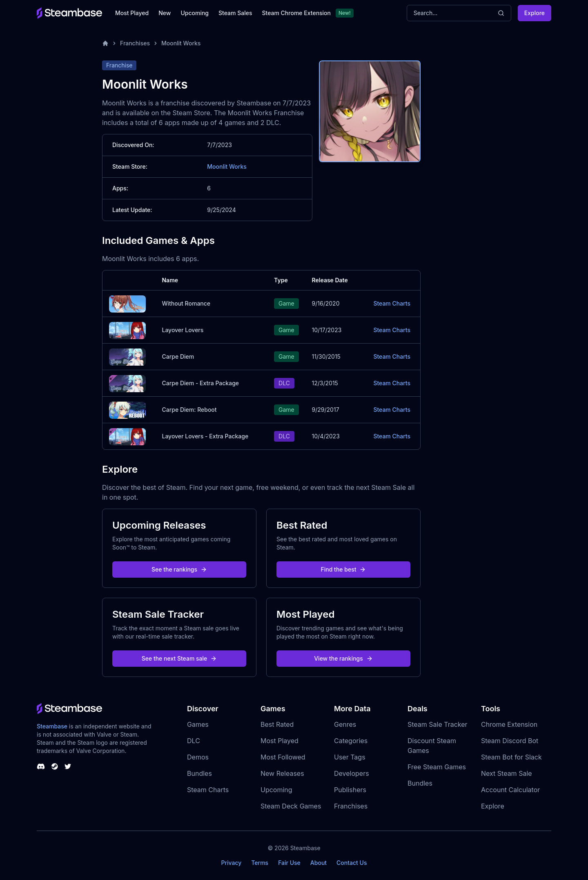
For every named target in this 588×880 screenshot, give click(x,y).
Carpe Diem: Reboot (189, 410)
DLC (194, 741)
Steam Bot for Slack (511, 757)
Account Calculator (510, 790)
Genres (345, 724)
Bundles (199, 773)
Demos (198, 757)
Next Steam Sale (507, 773)
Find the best (344, 569)
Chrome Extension (509, 724)
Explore (535, 13)
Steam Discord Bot (510, 741)
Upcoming (195, 13)
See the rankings (179, 569)
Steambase (52, 726)
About (318, 863)
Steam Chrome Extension (296, 13)
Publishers (350, 790)
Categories (351, 741)
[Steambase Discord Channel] (41, 766)
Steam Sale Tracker (438, 724)
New (165, 13)
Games (198, 724)
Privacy (231, 863)
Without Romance (186, 303)
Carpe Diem (178, 356)
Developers (352, 773)
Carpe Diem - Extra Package (200, 383)
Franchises (135, 43)
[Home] (105, 43)
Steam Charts (392, 303)
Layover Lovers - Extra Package (205, 436)
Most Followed (283, 757)
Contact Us (352, 863)
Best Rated (277, 724)
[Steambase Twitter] (68, 766)
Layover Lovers (183, 330)
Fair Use (289, 863)
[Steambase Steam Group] (55, 766)
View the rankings (343, 658)
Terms (260, 863)
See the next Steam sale (179, 658)
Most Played (132, 13)
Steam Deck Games (291, 806)
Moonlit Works (181, 43)
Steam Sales (235, 13)
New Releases (282, 773)
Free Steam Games (437, 767)
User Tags (350, 757)
